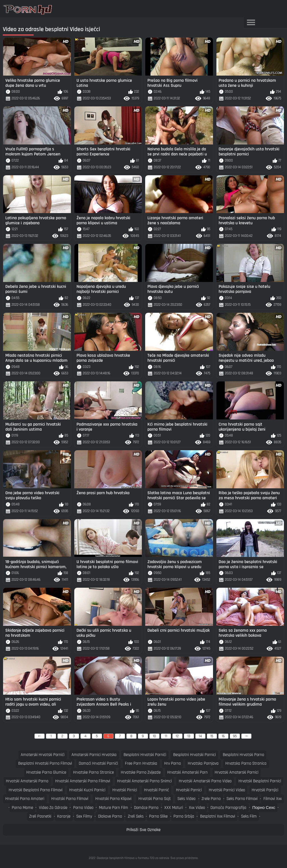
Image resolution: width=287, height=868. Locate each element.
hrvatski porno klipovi (113, 799)
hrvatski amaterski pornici (237, 772)
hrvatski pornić (157, 790)
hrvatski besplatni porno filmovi (36, 790)
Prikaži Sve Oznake (143, 830)
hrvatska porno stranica (246, 763)
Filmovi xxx (273, 799)
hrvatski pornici (189, 790)
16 (223, 736)
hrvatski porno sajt (155, 799)
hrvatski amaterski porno (27, 781)
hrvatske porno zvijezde (141, 772)
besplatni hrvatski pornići (145, 755)
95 (235, 736)
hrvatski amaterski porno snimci (144, 781)
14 (200, 736)
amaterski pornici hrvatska (94, 755)
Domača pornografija (228, 808)
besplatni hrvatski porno (243, 755)
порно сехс (264, 808)
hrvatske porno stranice (93, 772)
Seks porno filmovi (242, 799)
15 (212, 736)
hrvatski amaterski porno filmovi (83, 781)
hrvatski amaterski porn (188, 772)
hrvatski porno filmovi (70, 799)
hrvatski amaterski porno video (205, 781)
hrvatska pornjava (203, 763)
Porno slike (158, 816)
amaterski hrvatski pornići (43, 755)
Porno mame (22, 808)
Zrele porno (211, 799)
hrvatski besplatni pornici (260, 781)
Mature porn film (114, 808)
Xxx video (197, 808)
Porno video (83, 808)
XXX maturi (174, 808)
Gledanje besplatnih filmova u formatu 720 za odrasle (133, 858)
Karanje (64, 816)
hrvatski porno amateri (25, 799)
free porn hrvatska (141, 763)
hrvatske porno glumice (46, 772)
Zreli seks (136, 816)
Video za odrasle (53, 808)
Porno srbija (184, 816)
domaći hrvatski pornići (98, 763)
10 (154, 736)
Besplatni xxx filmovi (218, 816)
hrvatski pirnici (125, 790)
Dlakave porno (110, 816)
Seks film (249, 816)
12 (177, 736)
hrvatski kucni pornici (87, 790)
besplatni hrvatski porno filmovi (45, 763)
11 (166, 736)
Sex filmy (84, 816)
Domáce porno (146, 808)
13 (189, 736)
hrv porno (173, 763)
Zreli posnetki (40, 816)
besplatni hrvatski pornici (195, 755)
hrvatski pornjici (265, 790)
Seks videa (187, 799)
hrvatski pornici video (227, 790)
